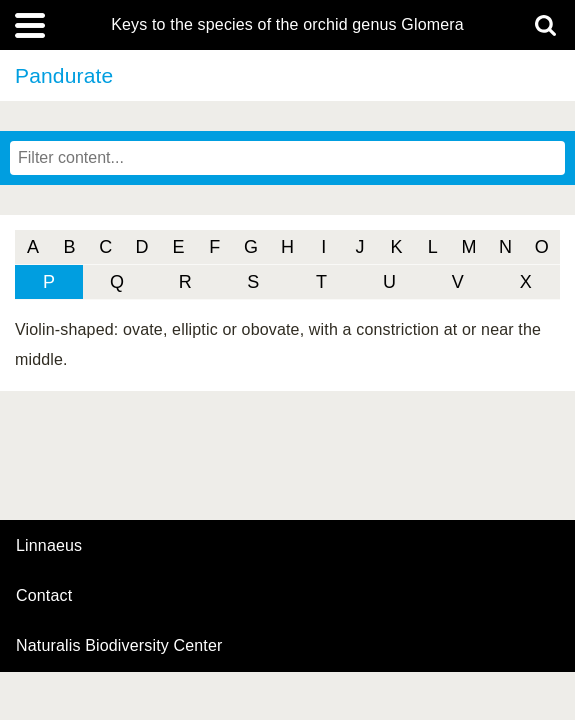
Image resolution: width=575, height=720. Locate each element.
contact (44, 595)
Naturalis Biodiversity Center (119, 646)
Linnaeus (49, 546)
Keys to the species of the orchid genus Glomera (287, 25)
